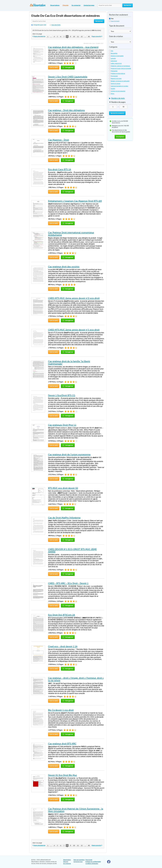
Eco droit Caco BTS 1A (60, 169)
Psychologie (113, 76)
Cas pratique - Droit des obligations (66, 110)
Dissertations (55, 5)
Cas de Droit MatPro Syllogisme (64, 518)
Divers (112, 94)
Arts (111, 51)
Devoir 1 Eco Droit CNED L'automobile (68, 77)
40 (89, 36)
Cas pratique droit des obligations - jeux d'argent (73, 47)
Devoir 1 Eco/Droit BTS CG (62, 395)
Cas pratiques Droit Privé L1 (62, 425)
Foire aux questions (79, 860)
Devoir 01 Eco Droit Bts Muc (63, 775)
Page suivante (96, 36)
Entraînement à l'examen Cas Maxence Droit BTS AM (75, 201)
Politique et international (117, 73)
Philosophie (113, 71)
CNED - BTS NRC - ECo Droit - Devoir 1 (68, 583)
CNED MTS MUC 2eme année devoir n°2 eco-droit (74, 298)
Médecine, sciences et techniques (120, 66)
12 (82, 36)
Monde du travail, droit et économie (120, 68)
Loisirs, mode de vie (115, 63)
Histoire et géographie (116, 56)
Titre (111, 19)
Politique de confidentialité (93, 862)
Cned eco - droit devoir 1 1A (63, 646)
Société (112, 89)
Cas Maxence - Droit (59, 140)
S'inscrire (66, 5)
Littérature (113, 61)
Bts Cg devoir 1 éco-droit (61, 710)
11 (78, 36)
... (51, 36)
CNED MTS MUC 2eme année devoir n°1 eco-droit (74, 330)
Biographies (113, 53)
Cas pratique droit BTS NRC (62, 744)
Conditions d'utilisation (92, 864)
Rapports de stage (115, 78)
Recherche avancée (117, 113)
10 (74, 36)
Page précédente (39, 36)
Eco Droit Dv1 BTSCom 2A (62, 615)
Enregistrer (68, 67)
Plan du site (89, 860)
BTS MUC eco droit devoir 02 (63, 488)
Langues (112, 58)
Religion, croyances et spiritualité (119, 81)
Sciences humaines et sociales (119, 86)
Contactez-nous (89, 5)
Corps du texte (114, 21)
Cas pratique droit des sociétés (64, 267)
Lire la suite (54, 67)
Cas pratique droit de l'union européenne (69, 455)
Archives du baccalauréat (117, 91)
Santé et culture (115, 84)
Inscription (120, 137)
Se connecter (76, 5)
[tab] (120, 99)
